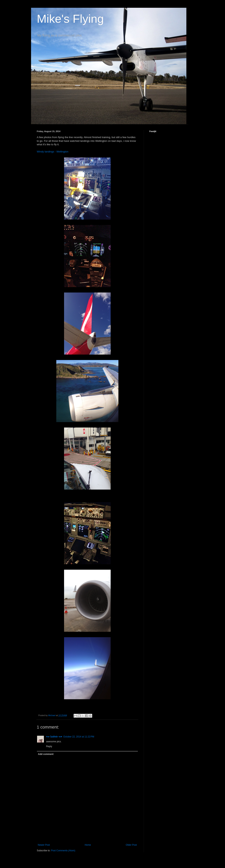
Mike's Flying (70, 19)
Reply (49, 746)
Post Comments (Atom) (63, 851)
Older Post (131, 845)
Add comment (46, 754)
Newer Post (44, 845)
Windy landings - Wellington (53, 152)
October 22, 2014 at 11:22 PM (79, 737)
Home (88, 845)
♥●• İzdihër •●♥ (54, 737)
